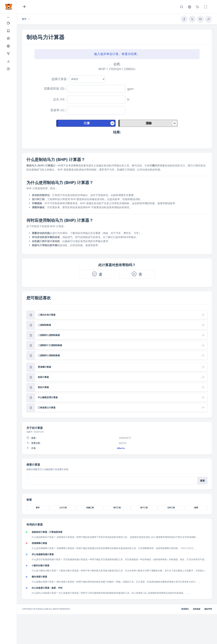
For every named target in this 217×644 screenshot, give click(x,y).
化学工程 (171, 508)
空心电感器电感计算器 (43, 554)
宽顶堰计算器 (44, 367)
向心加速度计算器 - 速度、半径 (47, 588)
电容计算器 (43, 377)
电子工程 (144, 508)
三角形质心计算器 (47, 407)
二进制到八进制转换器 (49, 335)
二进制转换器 (44, 325)
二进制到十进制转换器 (49, 355)
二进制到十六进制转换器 (50, 345)
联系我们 (185, 609)
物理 (196, 508)
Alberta (121, 448)
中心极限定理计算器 (48, 397)
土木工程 (63, 508)
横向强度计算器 (39, 577)
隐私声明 (208, 609)
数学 (38, 508)
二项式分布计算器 (47, 315)
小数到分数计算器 (41, 565)
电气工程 (117, 508)
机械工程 (90, 508)
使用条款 (197, 609)
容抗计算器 (43, 387)
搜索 (202, 481)
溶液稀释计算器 (39, 543)
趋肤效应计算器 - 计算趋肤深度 (47, 532)
